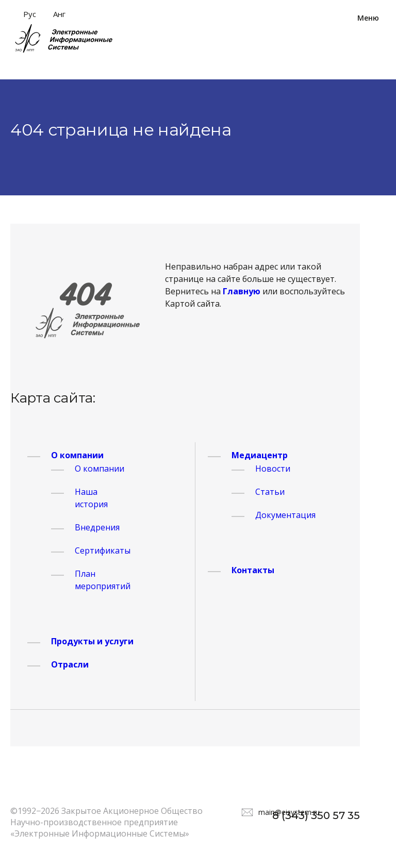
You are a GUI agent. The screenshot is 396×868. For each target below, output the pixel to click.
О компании (77, 455)
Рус (30, 14)
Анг (59, 14)
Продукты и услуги (92, 641)
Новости (273, 469)
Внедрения (97, 527)
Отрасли (70, 664)
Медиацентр (260, 455)
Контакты (253, 570)
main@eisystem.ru (289, 812)
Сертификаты (103, 550)
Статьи (270, 492)
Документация (285, 515)
